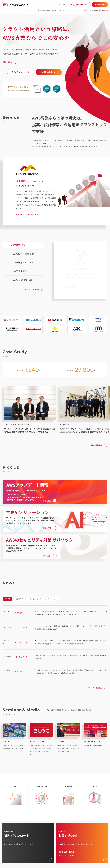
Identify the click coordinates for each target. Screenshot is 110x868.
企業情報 (97, 10)
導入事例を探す (99, 445)
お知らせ (20, 599)
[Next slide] (31, 445)
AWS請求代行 (18, 245)
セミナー (66, 10)
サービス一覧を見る (35, 290)
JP (59, 5)
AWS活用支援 (20, 271)
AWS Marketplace (23, 280)
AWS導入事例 (45, 10)
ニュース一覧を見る (98, 688)
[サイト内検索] (71, 5)
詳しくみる (72, 286)
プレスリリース (36, 599)
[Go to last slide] (5, 445)
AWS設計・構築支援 (24, 254)
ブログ (82, 10)
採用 (105, 10)
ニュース (74, 10)
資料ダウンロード (83, 5)
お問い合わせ (100, 5)
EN (64, 5)
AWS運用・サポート (24, 262)
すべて (7, 599)
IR (89, 10)
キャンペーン (53, 599)
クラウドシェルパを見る (27, 214)
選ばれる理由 (57, 10)
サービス (35, 10)
